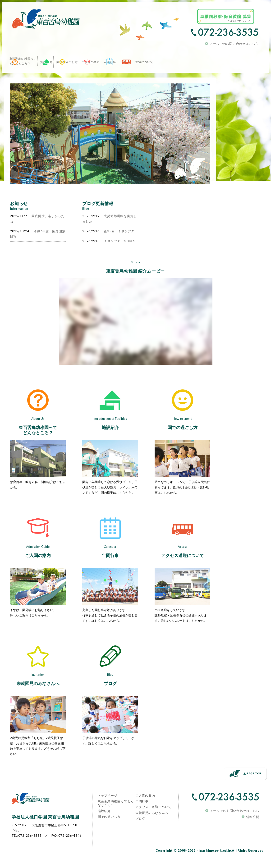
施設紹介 (109, 438)
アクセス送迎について (181, 566)
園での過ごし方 (181, 438)
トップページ (109, 806)
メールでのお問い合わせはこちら (236, 42)
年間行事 (109, 566)
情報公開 (254, 827)
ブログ (109, 694)
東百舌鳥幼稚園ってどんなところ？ (36, 440)
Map (15, 841)
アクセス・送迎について (154, 821)
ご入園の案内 (36, 566)
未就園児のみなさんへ (36, 694)
